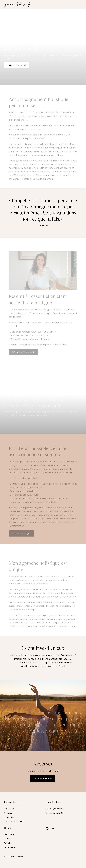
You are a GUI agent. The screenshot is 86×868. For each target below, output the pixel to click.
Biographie (9, 809)
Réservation (9, 817)
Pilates (7, 839)
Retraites (8, 843)
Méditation (9, 834)
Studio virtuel (10, 847)
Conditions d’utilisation (14, 822)
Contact (8, 813)
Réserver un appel (17, 65)
